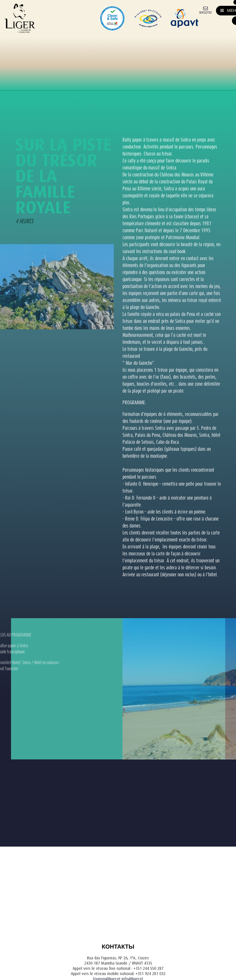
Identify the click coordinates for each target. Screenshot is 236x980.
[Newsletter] (205, 10)
